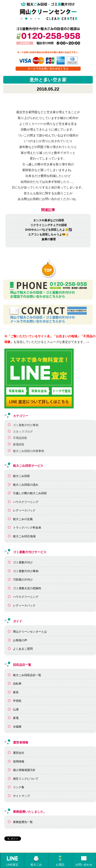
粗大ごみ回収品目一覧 (27, 675)
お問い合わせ (84, 861)
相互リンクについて (26, 779)
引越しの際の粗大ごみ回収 (30, 493)
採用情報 (19, 761)
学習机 (17, 701)
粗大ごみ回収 (21, 476)
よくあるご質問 (23, 649)
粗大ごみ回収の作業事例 (28, 451)
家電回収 (19, 444)
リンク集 (19, 787)
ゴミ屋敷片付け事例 (26, 425)
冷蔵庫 (17, 727)
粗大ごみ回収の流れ (26, 485)
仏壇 (16, 709)
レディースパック (24, 510)
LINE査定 (12, 861)
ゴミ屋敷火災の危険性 (27, 588)
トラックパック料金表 (27, 528)
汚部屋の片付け (23, 580)
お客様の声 (20, 640)
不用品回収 (20, 438)
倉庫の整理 (49, 239)
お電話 (60, 861)
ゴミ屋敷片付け (23, 562)
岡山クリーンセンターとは (30, 632)
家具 (16, 692)
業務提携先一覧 (23, 822)
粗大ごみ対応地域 (24, 536)
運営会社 (19, 753)
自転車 (17, 684)
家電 (16, 718)
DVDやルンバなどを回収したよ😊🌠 (48, 230)
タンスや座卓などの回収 (49, 220)
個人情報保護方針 (24, 770)
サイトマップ (21, 796)
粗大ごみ (36, 861)
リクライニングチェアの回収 (49, 225)
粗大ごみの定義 (23, 519)
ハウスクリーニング (26, 502)
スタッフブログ (23, 432)
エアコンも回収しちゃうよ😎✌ (49, 234)
